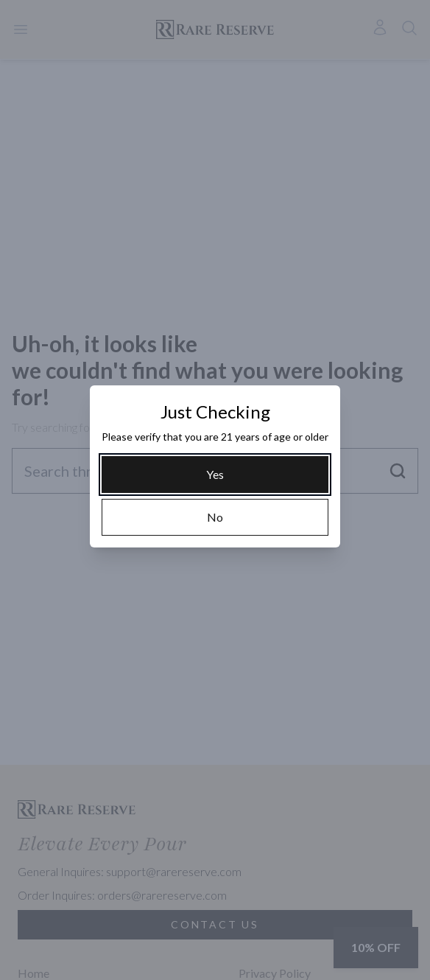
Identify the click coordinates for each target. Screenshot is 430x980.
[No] (215, 517)
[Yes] (215, 475)
